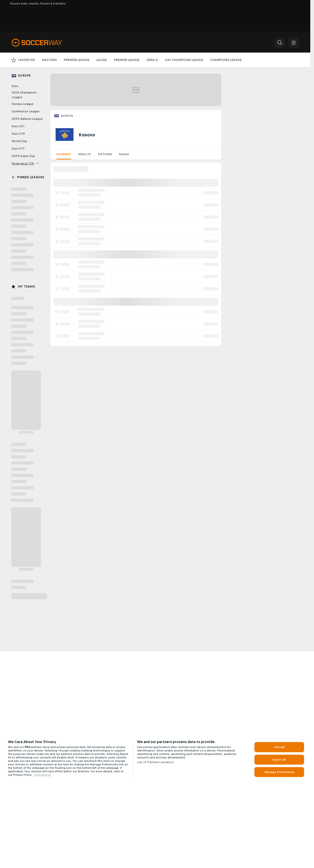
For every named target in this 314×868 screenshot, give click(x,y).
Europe (67, 116)
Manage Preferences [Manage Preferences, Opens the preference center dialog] (279, 772)
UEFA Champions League (24, 95)
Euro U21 (18, 126)
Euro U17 (18, 149)
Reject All (279, 760)
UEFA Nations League (27, 119)
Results (85, 154)
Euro (15, 86)
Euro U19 (18, 134)
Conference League (26, 111)
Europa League (23, 104)
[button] (280, 43)
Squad (124, 154)
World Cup (19, 141)
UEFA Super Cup (23, 156)
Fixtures (105, 154)
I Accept (279, 747)
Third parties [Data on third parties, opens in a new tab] (42, 775)
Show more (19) (25, 163)
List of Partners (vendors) (155, 762)
